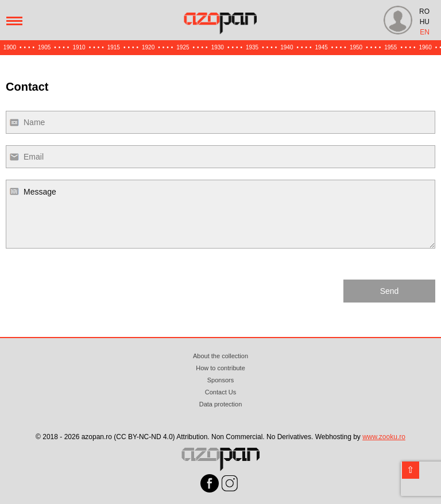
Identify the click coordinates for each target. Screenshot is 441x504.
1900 (10, 47)
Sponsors (220, 380)
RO (424, 11)
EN (425, 32)
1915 (114, 47)
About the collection (220, 356)
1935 (252, 47)
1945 (322, 47)
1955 (390, 47)
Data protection (221, 404)
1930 (218, 47)
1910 (79, 47)
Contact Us (220, 392)
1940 (287, 47)
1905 (44, 47)
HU (425, 22)
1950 (356, 47)
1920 (148, 47)
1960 (425, 47)
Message (220, 214)
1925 (183, 47)
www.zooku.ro (384, 437)
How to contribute (220, 368)
